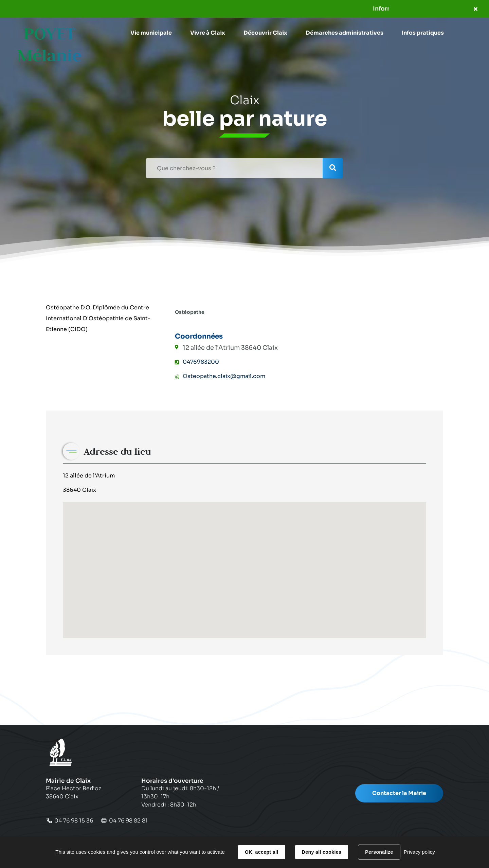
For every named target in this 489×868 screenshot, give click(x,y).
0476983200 (201, 362)
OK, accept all (261, 852)
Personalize (379, 852)
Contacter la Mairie (399, 793)
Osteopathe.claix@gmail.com (224, 376)
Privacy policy (419, 852)
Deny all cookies (322, 852)
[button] (151, 33)
